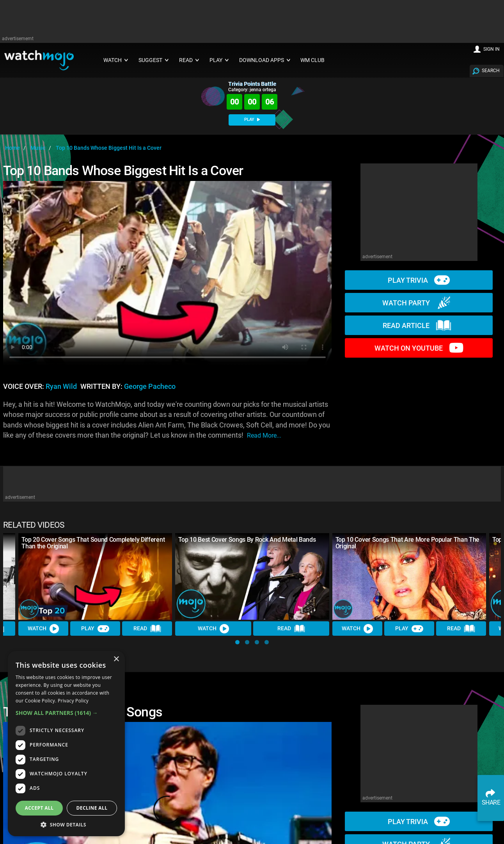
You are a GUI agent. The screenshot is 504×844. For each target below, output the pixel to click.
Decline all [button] (92, 808)
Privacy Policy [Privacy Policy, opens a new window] (73, 701)
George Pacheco (150, 387)
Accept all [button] (39, 808)
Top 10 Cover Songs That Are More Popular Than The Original (407, 543)
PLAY (252, 120)
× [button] (116, 659)
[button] (237, 642)
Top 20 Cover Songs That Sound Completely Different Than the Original (93, 543)
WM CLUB (312, 60)
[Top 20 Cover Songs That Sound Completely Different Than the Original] (95, 576)
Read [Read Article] (147, 629)
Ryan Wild (61, 387)
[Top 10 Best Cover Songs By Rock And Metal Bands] (252, 576)
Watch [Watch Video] (43, 629)
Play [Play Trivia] (95, 629)
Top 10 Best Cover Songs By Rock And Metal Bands (247, 540)
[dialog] (66, 744)
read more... (264, 435)
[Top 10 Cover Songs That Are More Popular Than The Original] (409, 576)
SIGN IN (492, 49)
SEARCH (491, 71)
